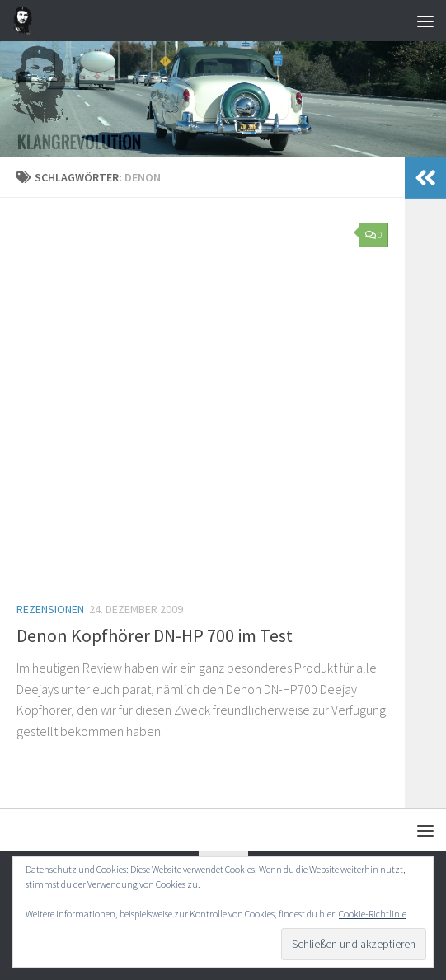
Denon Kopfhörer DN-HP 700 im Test (155, 635)
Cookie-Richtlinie (373, 914)
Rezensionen (50, 609)
